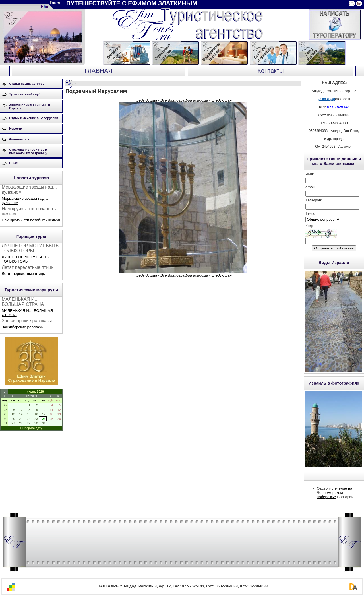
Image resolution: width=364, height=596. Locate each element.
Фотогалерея (19, 139)
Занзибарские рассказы (23, 327)
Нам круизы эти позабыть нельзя (31, 220)
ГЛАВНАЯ (99, 71)
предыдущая (146, 100)
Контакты (271, 71)
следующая (222, 100)
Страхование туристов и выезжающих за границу (28, 151)
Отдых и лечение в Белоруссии (34, 118)
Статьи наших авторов (27, 84)
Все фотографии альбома (184, 100)
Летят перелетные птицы (24, 274)
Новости (16, 129)
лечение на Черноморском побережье (335, 493)
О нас (14, 163)
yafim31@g (326, 99)
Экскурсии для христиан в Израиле (30, 106)
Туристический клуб (25, 94)
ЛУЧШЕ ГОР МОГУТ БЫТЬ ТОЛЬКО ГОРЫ (25, 259)
